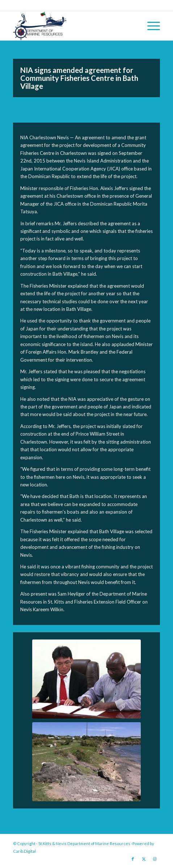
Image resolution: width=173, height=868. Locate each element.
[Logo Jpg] (72, 26)
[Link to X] (144, 859)
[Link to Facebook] (133, 859)
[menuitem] (150, 26)
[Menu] (150, 26)
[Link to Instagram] (155, 859)
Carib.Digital (24, 851)
